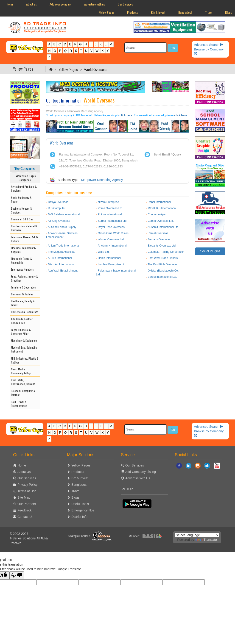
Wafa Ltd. (104, 252)
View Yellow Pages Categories (25, 178)
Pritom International (110, 214)
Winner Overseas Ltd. (111, 239)
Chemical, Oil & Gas (22, 219)
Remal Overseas (158, 233)
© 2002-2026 (19, 534)
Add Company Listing (141, 472)
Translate (206, 540)
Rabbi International (159, 202)
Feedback (24, 510)
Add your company (60, 4)
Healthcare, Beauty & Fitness (23, 303)
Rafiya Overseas (58, 202)
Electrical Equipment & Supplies (23, 250)
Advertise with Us (138, 478)
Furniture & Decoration (24, 287)
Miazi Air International (61, 264)
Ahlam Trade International (63, 246)
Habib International (109, 258)
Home (10, 4)
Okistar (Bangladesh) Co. (163, 271)
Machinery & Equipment (24, 340)
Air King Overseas (59, 221)
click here (126, 115)
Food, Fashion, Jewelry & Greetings (24, 278)
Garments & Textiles (22, 294)
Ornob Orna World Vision (113, 233)
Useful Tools (80, 504)
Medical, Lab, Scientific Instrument (24, 349)
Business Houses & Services (21, 210)
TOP (128, 489)
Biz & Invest (158, 12)
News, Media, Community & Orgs (21, 371)
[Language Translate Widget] (197, 535)
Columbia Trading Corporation (166, 252)
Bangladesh (185, 12)
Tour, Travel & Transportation (19, 404)
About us (31, 4)
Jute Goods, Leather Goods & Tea (22, 321)
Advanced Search (209, 45)
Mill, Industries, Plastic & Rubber (25, 360)
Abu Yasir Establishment (63, 271)
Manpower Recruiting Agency (102, 180)
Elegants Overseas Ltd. (162, 246)
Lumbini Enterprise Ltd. (112, 264)
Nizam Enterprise (108, 202)
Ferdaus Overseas (159, 239)
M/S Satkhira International (64, 214)
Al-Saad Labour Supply (62, 227)
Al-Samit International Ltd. (163, 227)
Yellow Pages (107, 12)
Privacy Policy (27, 485)
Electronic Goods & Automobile (21, 261)
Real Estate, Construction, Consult (23, 382)
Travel (209, 12)
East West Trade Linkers (163, 258)
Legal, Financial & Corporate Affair (21, 332)
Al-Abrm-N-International (112, 246)
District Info (79, 517)
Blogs (75, 497)
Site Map (24, 497)
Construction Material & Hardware (24, 228)
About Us (24, 472)
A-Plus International (60, 258)
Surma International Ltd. (112, 221)
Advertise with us (95, 4)
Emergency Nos (83, 510)
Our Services (125, 4)
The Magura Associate (62, 252)
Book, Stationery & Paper (21, 200)
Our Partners (27, 504)
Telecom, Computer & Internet (23, 393)
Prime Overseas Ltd (110, 208)
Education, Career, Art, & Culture (24, 239)
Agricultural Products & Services (24, 189)
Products (133, 12)
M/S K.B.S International (162, 208)
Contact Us (25, 517)
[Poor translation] (17, 575)
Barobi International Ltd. (162, 277)
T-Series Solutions (23, 538)
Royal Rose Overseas (111, 227)
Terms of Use (27, 491)
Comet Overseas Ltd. (161, 221)
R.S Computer (57, 208)
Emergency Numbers (22, 269)
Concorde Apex (157, 214)
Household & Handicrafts (25, 312)
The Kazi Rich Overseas (162, 264)
